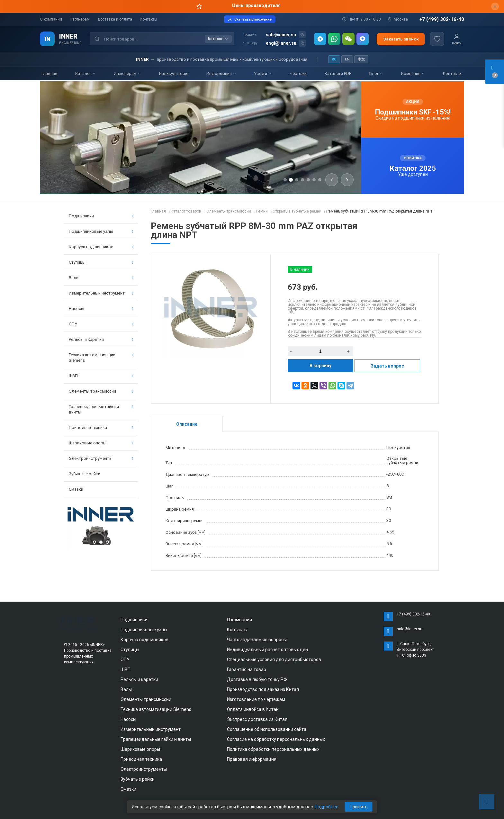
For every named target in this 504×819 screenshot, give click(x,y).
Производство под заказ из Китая (263, 689)
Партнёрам (80, 19)
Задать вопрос (387, 366)
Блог (376, 73)
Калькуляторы (174, 73)
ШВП (101, 376)
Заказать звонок (401, 39)
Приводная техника (101, 428)
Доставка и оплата (115, 19)
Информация (221, 73)
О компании (51, 19)
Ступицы (101, 262)
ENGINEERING (71, 43)
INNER (68, 36)
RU (334, 59)
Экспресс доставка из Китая (257, 719)
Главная (49, 73)
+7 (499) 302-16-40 (442, 19)
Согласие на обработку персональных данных (276, 739)
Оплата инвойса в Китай (253, 709)
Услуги (263, 73)
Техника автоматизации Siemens (101, 358)
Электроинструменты (101, 458)
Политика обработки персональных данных (273, 749)
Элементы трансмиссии (101, 391)
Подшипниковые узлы (101, 231)
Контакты (148, 19)
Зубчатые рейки (85, 474)
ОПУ (101, 324)
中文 (361, 59)
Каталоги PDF (338, 73)
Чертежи (298, 73)
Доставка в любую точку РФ (257, 679)
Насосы (101, 309)
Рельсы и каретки (101, 339)
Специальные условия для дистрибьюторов (274, 660)
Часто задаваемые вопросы (257, 640)
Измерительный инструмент (101, 293)
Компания (413, 73)
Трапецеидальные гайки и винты (101, 409)
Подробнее (327, 807)
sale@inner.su (281, 35)
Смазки (76, 489)
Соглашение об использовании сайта (267, 729)
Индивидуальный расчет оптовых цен (267, 650)
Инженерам (127, 73)
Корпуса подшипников (101, 247)
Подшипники (101, 216)
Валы (101, 278)
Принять (359, 807)
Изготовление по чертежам (256, 699)
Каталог (85, 73)
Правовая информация (252, 759)
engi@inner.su (281, 43)
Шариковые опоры (101, 443)
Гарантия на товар (247, 669)
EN (347, 59)
